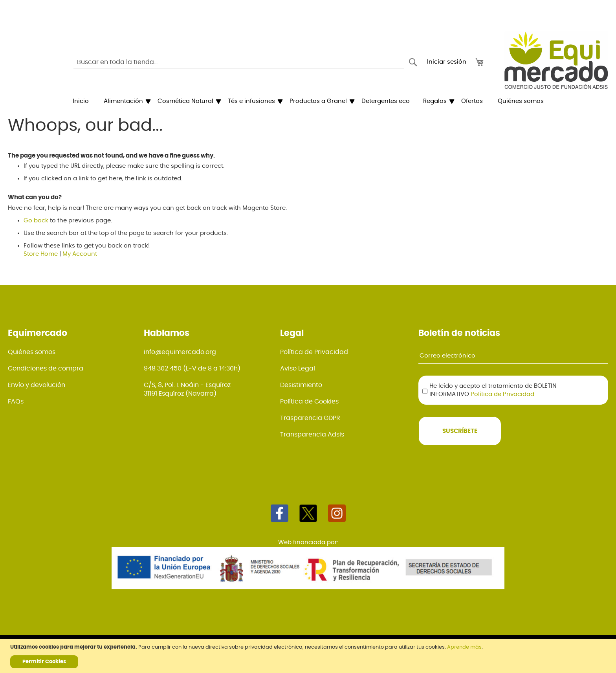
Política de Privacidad (314, 352)
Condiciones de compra (46, 369)
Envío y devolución (37, 385)
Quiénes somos (32, 352)
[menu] (308, 101)
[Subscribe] (460, 431)
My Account (80, 254)
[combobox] (239, 62)
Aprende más (464, 647)
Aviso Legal (298, 369)
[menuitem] (81, 101)
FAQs (16, 402)
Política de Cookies (309, 402)
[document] (309, 656)
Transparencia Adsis (312, 435)
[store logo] (556, 60)
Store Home (41, 254)
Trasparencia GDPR (310, 418)
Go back (36, 221)
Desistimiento (301, 385)
